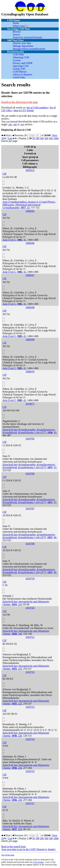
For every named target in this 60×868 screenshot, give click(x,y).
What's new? (19, 26)
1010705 (30, 439)
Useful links (19, 77)
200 (42, 138)
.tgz (15, 124)
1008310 (30, 372)
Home (16, 23)
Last (10, 138)
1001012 (30, 170)
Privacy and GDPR (23, 63)
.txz (22, 124)
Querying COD (21, 66)
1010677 (30, 404)
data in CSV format (24, 110)
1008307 (30, 275)
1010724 (30, 739)
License (17, 60)
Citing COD (19, 69)
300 (46, 138)
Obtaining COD (21, 57)
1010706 (30, 474)
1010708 (30, 544)
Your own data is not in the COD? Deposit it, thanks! (28, 849)
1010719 (30, 579)
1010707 (30, 509)
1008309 (30, 339)
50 (34, 138)
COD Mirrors (20, 72)
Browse (17, 32)
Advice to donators (23, 75)
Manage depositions (23, 46)
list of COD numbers (37, 108)
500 (51, 138)
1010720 (30, 608)
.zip (10, 124)
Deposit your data (22, 43)
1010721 (30, 637)
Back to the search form (14, 846)
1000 (56, 138)
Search (16, 35)
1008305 (30, 211)
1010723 (30, 707)
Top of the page (8, 855)
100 (37, 138)
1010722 (30, 672)
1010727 (30, 803)
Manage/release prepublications (29, 49)
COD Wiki (18, 55)
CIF (5, 174)
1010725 (30, 771)
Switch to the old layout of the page (20, 102)
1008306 (30, 243)
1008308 (30, 307)
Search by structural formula (27, 37)
